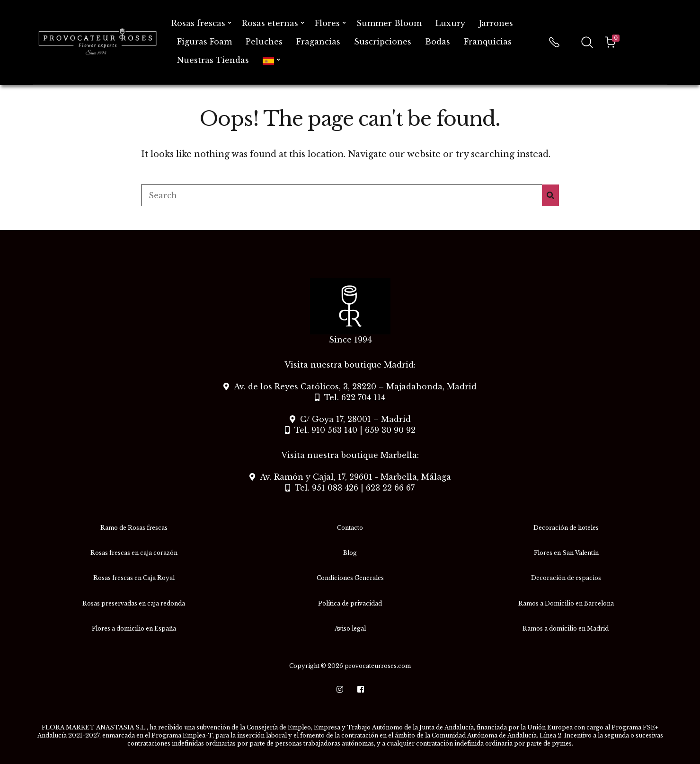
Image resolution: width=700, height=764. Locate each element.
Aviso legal (350, 628)
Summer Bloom (389, 23)
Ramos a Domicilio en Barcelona (566, 603)
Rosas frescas (198, 23)
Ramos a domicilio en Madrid (566, 628)
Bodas (438, 42)
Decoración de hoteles (566, 528)
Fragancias (318, 42)
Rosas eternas (270, 23)
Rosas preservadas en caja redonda (134, 603)
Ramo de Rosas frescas (134, 528)
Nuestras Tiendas (213, 60)
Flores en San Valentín (566, 553)
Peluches (264, 42)
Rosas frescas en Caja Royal (134, 578)
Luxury (450, 23)
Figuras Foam (204, 42)
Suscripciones (383, 42)
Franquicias (488, 42)
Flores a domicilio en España (134, 628)
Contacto (350, 528)
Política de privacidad (350, 603)
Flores (327, 23)
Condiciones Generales (350, 578)
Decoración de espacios (566, 578)
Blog (350, 553)
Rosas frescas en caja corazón (134, 553)
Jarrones (496, 23)
